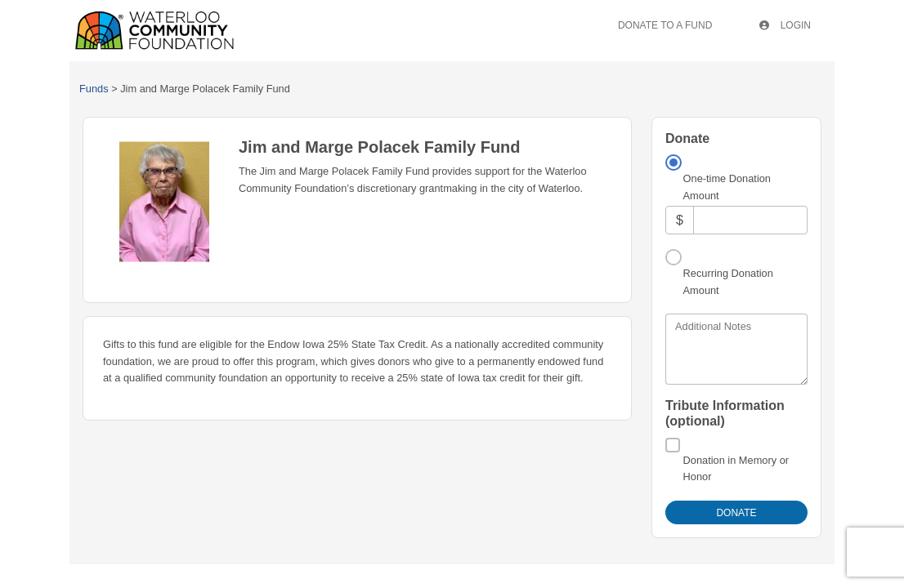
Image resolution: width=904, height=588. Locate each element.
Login (785, 25)
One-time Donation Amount (727, 187)
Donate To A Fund (665, 25)
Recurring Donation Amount (728, 281)
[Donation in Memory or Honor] (673, 445)
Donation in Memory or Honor (736, 468)
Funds (94, 89)
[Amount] (750, 220)
